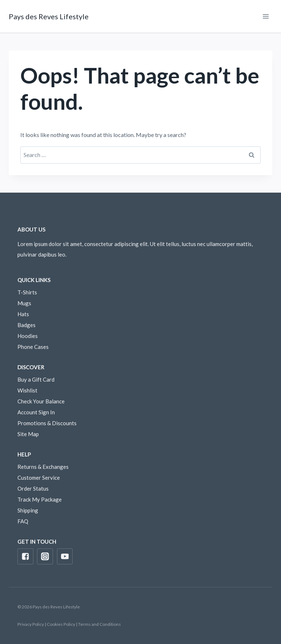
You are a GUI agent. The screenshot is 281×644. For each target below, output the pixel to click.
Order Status (33, 488)
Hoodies (28, 336)
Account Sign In (36, 412)
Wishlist (27, 390)
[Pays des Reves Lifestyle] (49, 16)
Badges (27, 325)
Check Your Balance (41, 401)
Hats (23, 314)
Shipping (28, 510)
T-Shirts (27, 292)
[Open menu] (266, 16)
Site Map (28, 434)
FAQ (23, 521)
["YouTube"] (65, 556)
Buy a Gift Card (36, 379)
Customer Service (39, 478)
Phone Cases (33, 347)
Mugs (24, 303)
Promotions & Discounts (47, 423)
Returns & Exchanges (43, 467)
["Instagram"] (45, 556)
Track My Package (40, 499)
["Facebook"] (25, 556)
